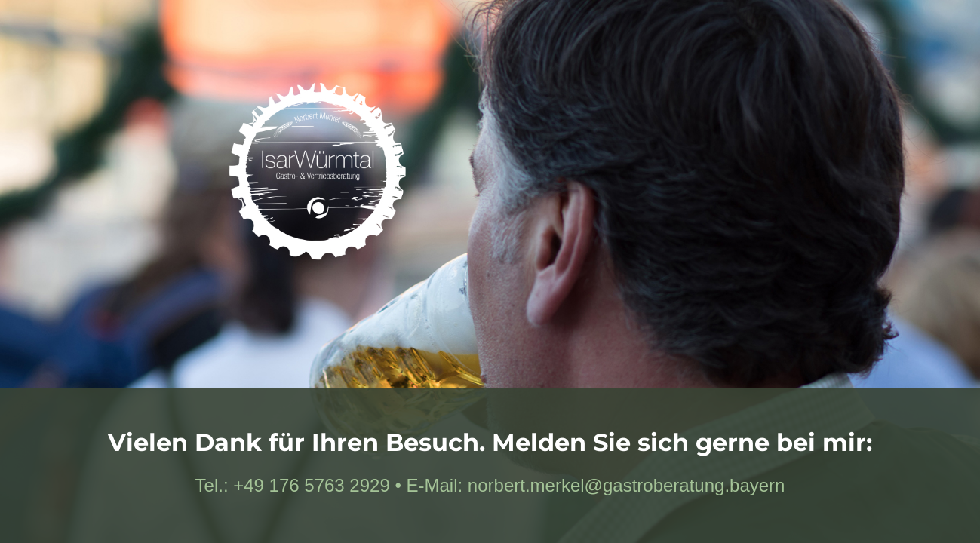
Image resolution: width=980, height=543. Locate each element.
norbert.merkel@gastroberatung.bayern (627, 485)
